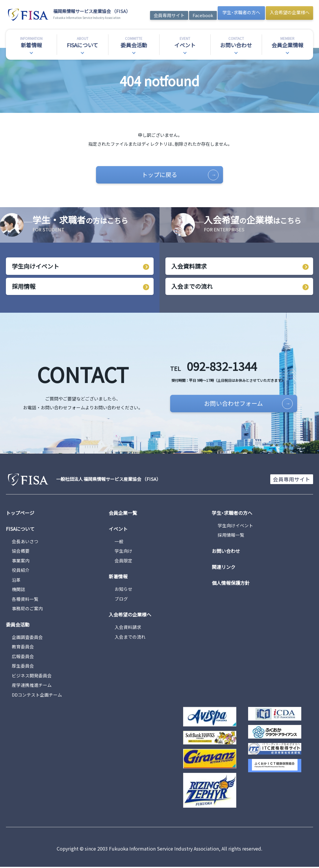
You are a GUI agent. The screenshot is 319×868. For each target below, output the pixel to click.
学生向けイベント (35, 266)
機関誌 (18, 590)
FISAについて (20, 530)
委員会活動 (18, 625)
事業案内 (21, 561)
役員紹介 (21, 571)
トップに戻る (178, 175)
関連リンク (224, 568)
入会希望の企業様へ (290, 12)
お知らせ (123, 590)
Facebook (203, 15)
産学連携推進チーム (32, 686)
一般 (119, 542)
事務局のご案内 (27, 610)
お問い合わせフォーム (243, 404)
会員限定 (123, 561)
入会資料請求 (189, 266)
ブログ (121, 600)
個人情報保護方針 (231, 584)
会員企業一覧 (123, 514)
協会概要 (21, 552)
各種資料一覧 (25, 600)
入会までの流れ (192, 287)
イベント (118, 530)
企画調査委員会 (27, 638)
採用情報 (24, 287)
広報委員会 (23, 657)
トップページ (20, 514)
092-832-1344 (216, 366)
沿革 (16, 581)
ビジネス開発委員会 (32, 676)
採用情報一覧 (231, 536)
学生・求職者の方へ (241, 12)
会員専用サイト (169, 15)
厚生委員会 (23, 667)
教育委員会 (23, 648)
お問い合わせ (226, 552)
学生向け (123, 552)
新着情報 (118, 577)
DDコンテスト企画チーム (37, 696)
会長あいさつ (25, 542)
